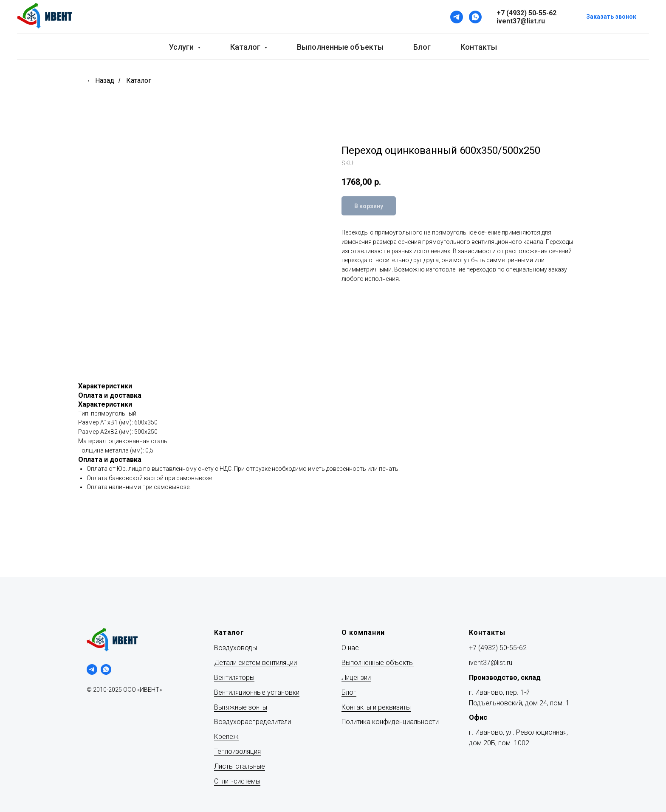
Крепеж (226, 737)
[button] (611, 17)
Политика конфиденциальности (390, 722)
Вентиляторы (234, 678)
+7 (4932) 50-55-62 (498, 648)
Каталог (139, 81)
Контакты (479, 47)
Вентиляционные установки (257, 692)
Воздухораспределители (253, 722)
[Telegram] (457, 17)
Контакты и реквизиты (376, 707)
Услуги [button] (182, 47)
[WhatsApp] (475, 17)
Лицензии (356, 678)
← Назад (100, 81)
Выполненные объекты (340, 47)
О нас (350, 648)
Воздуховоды (236, 648)
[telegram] (92, 669)
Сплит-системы (237, 781)
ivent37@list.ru (491, 663)
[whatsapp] (106, 669)
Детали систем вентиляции (255, 663)
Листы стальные (240, 766)
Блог (422, 47)
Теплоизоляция (237, 751)
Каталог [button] (246, 47)
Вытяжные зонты (241, 707)
